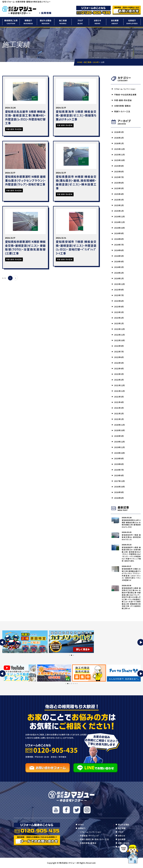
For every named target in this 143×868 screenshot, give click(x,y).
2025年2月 (119, 205)
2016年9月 (119, 492)
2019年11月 (119, 447)
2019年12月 (119, 442)
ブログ (80, 22)
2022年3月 (119, 374)
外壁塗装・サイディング (89, 836)
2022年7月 (119, 352)
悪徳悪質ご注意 (11, 22)
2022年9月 (119, 346)
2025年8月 (119, 172)
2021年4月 (119, 402)
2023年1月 (119, 323)
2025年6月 (119, 183)
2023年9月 (119, 290)
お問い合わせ (124, 843)
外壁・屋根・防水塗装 (123, 100)
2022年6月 (119, 357)
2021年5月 (119, 397)
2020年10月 (119, 430)
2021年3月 (119, 408)
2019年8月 (119, 464)
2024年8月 (119, 239)
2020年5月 (119, 436)
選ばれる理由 (46, 22)
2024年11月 (119, 222)
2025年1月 (119, 211)
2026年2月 (119, 138)
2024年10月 (119, 228)
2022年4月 (119, 368)
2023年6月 (119, 301)
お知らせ (97, 22)
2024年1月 (119, 278)
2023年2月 (119, 318)
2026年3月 (119, 132)
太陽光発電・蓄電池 (122, 106)
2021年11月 (119, 391)
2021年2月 (119, 413)
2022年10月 (119, 340)
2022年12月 (119, 329)
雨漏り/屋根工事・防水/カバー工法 (94, 839)
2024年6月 (119, 250)
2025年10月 (119, 160)
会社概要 (115, 22)
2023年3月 (119, 312)
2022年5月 (119, 363)
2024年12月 (119, 216)
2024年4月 (119, 261)
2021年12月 (119, 385)
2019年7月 (119, 470)
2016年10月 (119, 487)
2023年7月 (119, 295)
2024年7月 (119, 245)
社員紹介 (132, 22)
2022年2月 (119, 380)
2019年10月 (119, 453)
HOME (81, 825)
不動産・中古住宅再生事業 (125, 95)
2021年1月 (119, 419)
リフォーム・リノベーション (125, 89)
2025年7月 (119, 177)
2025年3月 (119, 200)
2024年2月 (119, 273)
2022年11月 (119, 335)
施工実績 (63, 22)
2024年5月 (119, 256)
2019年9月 (119, 458)
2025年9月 (119, 166)
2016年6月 (119, 498)
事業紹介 (28, 22)
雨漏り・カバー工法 (122, 111)
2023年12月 (119, 284)
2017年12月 (119, 481)
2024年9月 (119, 233)
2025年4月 (119, 194)
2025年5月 (119, 188)
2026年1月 (119, 143)
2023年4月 (119, 307)
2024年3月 (119, 267)
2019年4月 (119, 475)
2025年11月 (119, 155)
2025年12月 (119, 149)
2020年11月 (119, 425)
